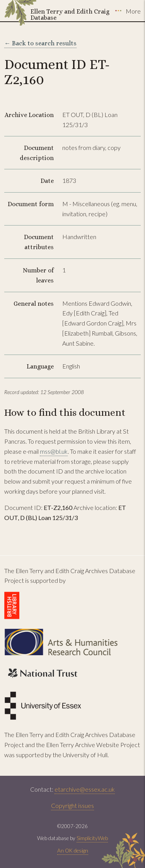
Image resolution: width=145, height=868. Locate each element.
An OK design (73, 851)
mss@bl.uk (54, 451)
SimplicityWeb (92, 838)
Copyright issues (72, 805)
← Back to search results (40, 43)
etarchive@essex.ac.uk (85, 789)
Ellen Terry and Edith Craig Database (70, 15)
